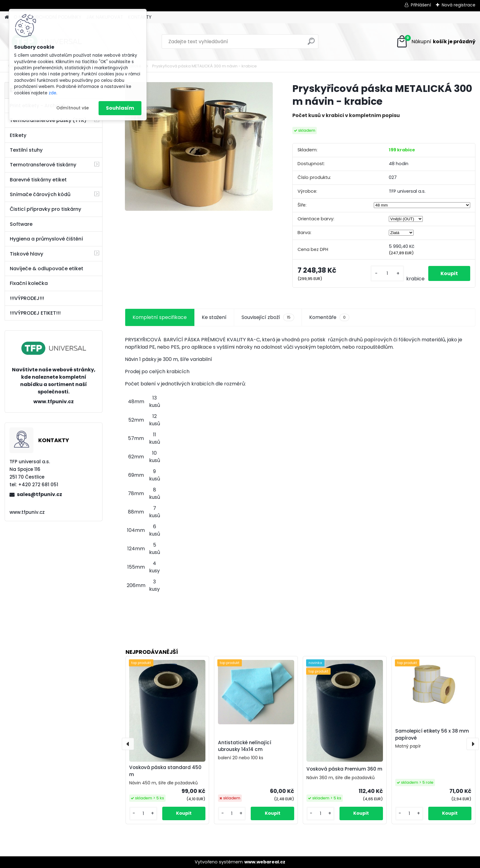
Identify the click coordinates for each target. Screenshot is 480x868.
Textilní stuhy (26, 150)
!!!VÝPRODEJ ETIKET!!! (35, 313)
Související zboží (268, 317)
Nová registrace (459, 5)
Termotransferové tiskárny (43, 165)
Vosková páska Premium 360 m (344, 769)
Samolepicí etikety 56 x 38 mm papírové (432, 734)
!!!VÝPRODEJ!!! (27, 298)
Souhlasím (120, 108)
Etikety (18, 135)
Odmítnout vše (73, 108)
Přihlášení (421, 5)
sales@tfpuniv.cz (39, 494)
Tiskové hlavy (26, 254)
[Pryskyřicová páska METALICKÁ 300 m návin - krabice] (199, 146)
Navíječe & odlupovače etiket (47, 269)
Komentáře (329, 317)
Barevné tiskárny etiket (38, 180)
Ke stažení (214, 317)
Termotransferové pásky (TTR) (48, 120)
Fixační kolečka (29, 283)
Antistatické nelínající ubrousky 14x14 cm (245, 746)
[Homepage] (7, 17)
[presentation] (128, 744)
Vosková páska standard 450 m (165, 771)
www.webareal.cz (265, 862)
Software (21, 224)
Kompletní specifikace (160, 317)
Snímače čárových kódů (40, 194)
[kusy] (387, 273)
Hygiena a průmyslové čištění (46, 239)
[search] (311, 44)
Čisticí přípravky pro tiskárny (45, 209)
